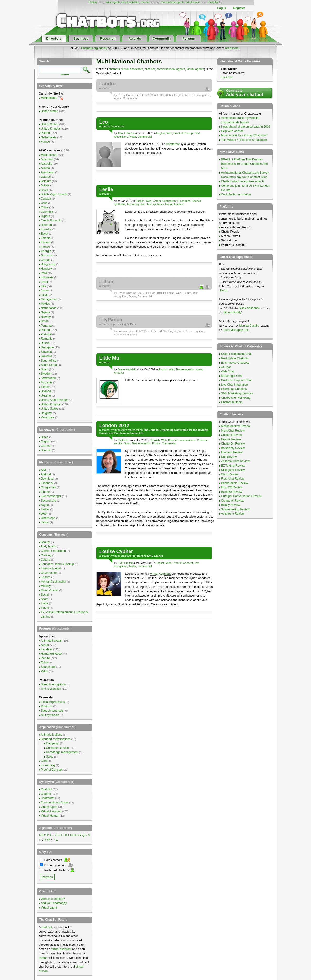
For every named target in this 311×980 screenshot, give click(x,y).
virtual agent (120, 430)
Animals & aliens (52, 735)
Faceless (47, 649)
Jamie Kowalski (127, 369)
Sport (127, 443)
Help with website (232, 131)
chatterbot (213, 2)
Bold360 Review (232, 492)
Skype (45, 505)
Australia (47, 164)
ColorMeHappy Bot (236, 330)
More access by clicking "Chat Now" (244, 135)
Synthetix (123, 440)
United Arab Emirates (55, 400)
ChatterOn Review (233, 444)
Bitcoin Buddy (232, 312)
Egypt (45, 234)
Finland (46, 242)
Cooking (46, 555)
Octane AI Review (233, 501)
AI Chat (226, 367)
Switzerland (48, 378)
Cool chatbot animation (236, 194)
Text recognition (201, 95)
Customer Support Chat (236, 380)
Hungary (46, 269)
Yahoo (45, 522)
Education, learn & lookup (57, 564)
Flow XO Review (232, 487)
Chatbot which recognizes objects (243, 181)
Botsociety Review (233, 448)
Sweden (46, 374)
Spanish (46, 450)
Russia (45, 343)
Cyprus (45, 216)
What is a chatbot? (53, 899)
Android (46, 474)
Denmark (47, 225)
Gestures (47, 706)
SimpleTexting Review (235, 509)
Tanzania (47, 382)
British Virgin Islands (54, 194)
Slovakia (46, 352)
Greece (46, 260)
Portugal (46, 334)
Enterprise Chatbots (234, 389)
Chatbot (93, 2)
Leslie (106, 189)
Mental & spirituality (53, 582)
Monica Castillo (249, 326)
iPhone (45, 492)
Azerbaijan (48, 172)
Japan (45, 291)
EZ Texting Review (233, 466)
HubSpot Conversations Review (242, 496)
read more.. (233, 48)
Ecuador (46, 229)
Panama (46, 326)
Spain (45, 369)
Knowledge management (62, 752)
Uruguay (46, 413)
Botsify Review (231, 505)
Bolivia (45, 185)
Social (45, 595)
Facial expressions (53, 702)
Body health (48, 547)
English (179, 95)
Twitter (45, 509)
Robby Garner (126, 95)
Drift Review (229, 457)
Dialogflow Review (233, 470)
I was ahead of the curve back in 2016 (246, 127)
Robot (45, 662)
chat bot (145, 2)
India (44, 273)
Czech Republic (51, 221)
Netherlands (49, 137)
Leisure (46, 577)
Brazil (44, 190)
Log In (222, 8)
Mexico (45, 304)
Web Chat (228, 371)
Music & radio (50, 590)
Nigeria (45, 312)
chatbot (106, 88)
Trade (45, 603)
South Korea (49, 365)
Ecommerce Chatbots (235, 363)
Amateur (179, 204)
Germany (47, 256)
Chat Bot (47, 789)
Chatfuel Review (232, 435)
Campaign (53, 743)
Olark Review (230, 474)
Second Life (48, 501)
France (45, 142)
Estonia (46, 238)
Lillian (106, 282)
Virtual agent (49, 908)
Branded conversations (182, 440)
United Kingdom (51, 129)
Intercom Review (232, 452)
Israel (44, 282)
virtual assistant (122, 556)
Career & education (164, 201)
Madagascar (49, 299)
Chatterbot (173, 144)
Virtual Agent (49, 807)
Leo (104, 122)
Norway (46, 317)
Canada (46, 199)
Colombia (47, 212)
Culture (187, 293)
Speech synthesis (52, 711)
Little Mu (109, 358)
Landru (108, 84)
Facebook (47, 483)
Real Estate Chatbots (235, 358)
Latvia (45, 295)
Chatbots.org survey (94, 48)
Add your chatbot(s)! (54, 903)
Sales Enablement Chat (236, 354)
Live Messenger (51, 496)
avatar (43, 958)
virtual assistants (130, 2)
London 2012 (114, 425)
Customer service (57, 748)
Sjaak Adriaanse (249, 308)
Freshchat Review (233, 479)
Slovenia (46, 356)
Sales (50, 757)
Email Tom (227, 77)
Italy (43, 286)
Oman (45, 321)
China (45, 207)
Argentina (47, 159)
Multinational (49, 98)
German (46, 446)
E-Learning (184, 201)
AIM (43, 470)
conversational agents (172, 2)
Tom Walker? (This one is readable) (244, 140)
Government (49, 573)
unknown (123, 331)
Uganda (46, 391)
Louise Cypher (116, 551)
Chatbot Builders (232, 402)
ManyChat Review (233, 431)
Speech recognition (53, 684)
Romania (47, 339)
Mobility (46, 586)
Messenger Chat (232, 376)
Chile (44, 203)
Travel (45, 608)
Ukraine (46, 396)
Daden (121, 293)
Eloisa (224, 291)
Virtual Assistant (160, 574)
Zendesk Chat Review (235, 461)
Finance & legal (51, 568)
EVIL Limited (125, 563)
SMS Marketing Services (237, 393)
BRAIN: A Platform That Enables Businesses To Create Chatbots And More (244, 164)
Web (187, 95)
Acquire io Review (233, 514)
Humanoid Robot (52, 654)
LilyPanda (111, 320)
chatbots (114, 69)
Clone (45, 761)
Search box (48, 667)
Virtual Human (50, 816)
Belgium (46, 181)
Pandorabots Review (235, 483)
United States (50, 111)
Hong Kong (48, 264)
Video (44, 671)
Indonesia (47, 277)
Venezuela (48, 417)
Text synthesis (155, 204)
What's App (48, 518)
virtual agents (113, 2)
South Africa (49, 361)
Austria (45, 168)
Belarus (46, 177)
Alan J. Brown (126, 133)
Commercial (130, 98)
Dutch (45, 437)
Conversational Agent (55, 803)
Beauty (45, 542)
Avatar (118, 98)
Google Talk (48, 487)
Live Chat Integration (235, 385)
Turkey (45, 387)
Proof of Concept (184, 133)
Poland (45, 133)
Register (239, 8)
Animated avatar (51, 641)
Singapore (48, 347)
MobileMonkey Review (236, 426)
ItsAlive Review (231, 439)
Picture (156, 443)
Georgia (46, 251)
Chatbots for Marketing (236, 398)
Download (47, 479)
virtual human (193, 2)
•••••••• (65, 74)
